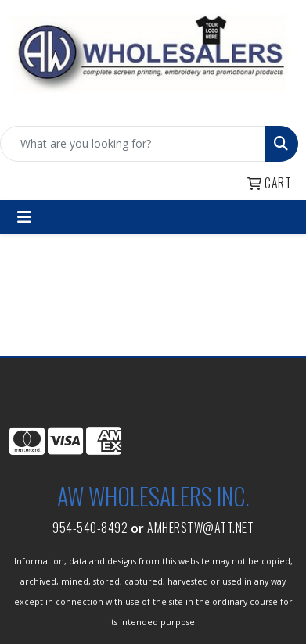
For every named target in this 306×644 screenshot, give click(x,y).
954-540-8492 (90, 528)
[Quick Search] (133, 144)
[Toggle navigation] (24, 217)
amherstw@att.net (200, 528)
